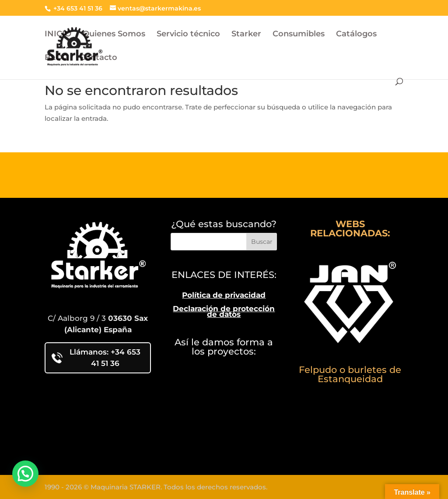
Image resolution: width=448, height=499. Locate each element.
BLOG (56, 58)
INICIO (58, 35)
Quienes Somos (114, 35)
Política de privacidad (224, 295)
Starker (246, 35)
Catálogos (356, 35)
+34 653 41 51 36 (77, 8)
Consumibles (299, 35)
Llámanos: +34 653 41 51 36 (96, 358)
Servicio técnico (188, 35)
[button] (25, 474)
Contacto (98, 58)
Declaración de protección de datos (224, 312)
